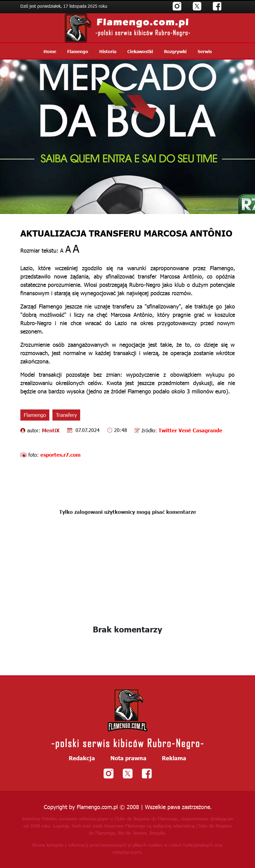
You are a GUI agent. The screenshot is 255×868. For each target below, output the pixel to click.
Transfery (66, 415)
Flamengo (78, 51)
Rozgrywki (175, 51)
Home (50, 51)
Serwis (205, 51)
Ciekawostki (140, 51)
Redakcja (82, 758)
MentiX (51, 430)
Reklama (174, 758)
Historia (108, 51)
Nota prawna (128, 758)
